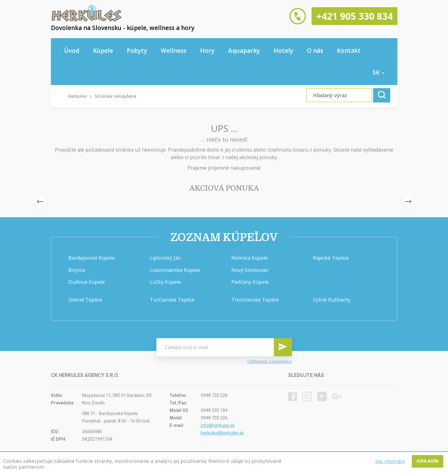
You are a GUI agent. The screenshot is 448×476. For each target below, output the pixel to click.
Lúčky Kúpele (165, 282)
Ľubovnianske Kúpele (175, 270)
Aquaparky (244, 51)
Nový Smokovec (250, 270)
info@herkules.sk (218, 425)
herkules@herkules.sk (222, 433)
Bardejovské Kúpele (92, 258)
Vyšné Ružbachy (332, 300)
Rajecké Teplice (331, 258)
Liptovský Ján (165, 258)
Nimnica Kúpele (250, 258)
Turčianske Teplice (172, 300)
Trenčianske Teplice (255, 300)
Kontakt (349, 51)
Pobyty (137, 51)
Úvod (72, 51)
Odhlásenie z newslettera (270, 361)
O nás (315, 51)
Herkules (77, 96)
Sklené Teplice (85, 300)
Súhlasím (428, 461)
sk (378, 73)
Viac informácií (390, 461)
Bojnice (77, 270)
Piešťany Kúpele (250, 282)
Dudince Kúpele (87, 282)
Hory (207, 51)
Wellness (174, 51)
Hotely (283, 51)
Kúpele (103, 51)
